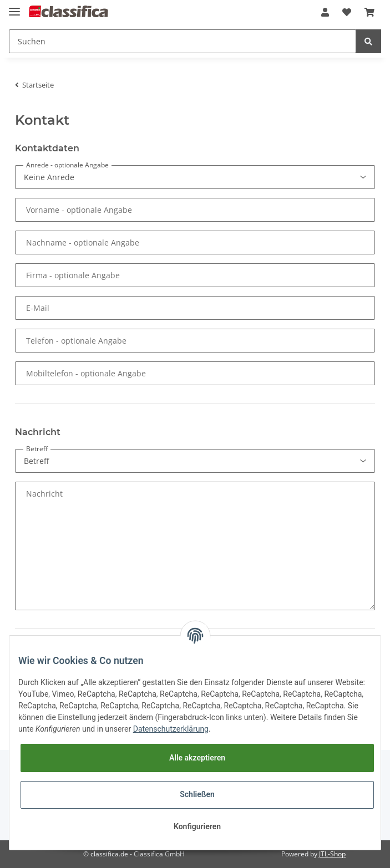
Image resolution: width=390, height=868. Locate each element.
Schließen (197, 794)
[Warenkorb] (369, 12)
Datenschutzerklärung (171, 729)
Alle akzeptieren (197, 758)
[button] (325, 12)
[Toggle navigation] (14, 7)
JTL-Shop (332, 854)
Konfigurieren (197, 826)
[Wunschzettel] (347, 12)
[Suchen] (183, 41)
